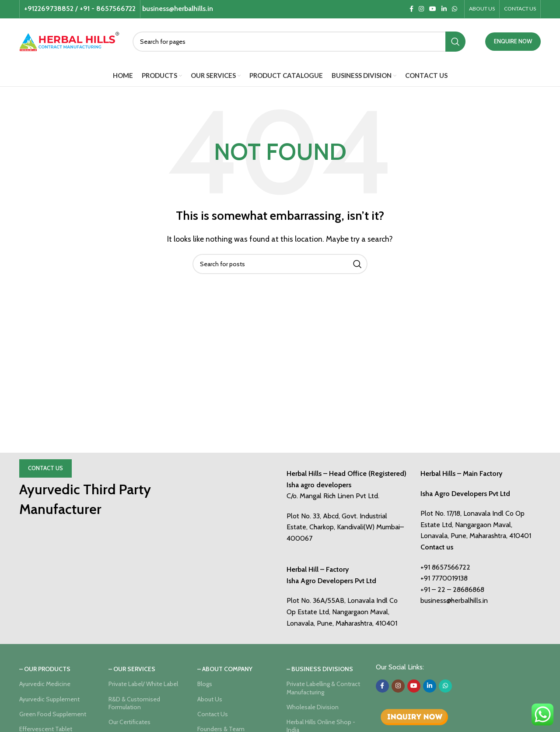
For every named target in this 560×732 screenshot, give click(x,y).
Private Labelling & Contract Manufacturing (323, 688)
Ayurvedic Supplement (49, 699)
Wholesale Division (313, 707)
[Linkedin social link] (444, 9)
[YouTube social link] (433, 9)
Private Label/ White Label (143, 684)
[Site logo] (69, 40)
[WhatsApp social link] (455, 9)
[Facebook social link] (411, 9)
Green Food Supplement (53, 714)
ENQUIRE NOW (513, 41)
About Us (210, 699)
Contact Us (45, 468)
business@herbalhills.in (454, 600)
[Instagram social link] (421, 9)
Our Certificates (129, 722)
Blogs (205, 684)
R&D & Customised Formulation (134, 703)
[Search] (299, 42)
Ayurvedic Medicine (45, 684)
